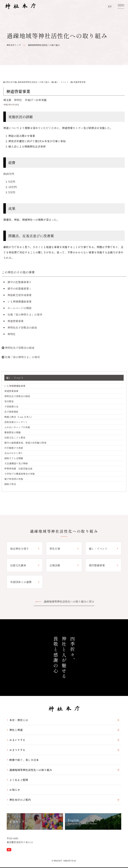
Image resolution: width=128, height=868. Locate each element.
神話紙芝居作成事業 (19, 295)
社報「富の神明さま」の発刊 (25, 314)
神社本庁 (10, 82)
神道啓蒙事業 (79, 82)
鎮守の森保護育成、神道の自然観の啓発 (25, 443)
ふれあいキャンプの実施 (17, 427)
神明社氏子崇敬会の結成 (22, 327)
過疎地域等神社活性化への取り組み (44, 45)
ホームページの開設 (19, 308)
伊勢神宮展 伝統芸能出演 (18, 469)
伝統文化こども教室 (15, 438)
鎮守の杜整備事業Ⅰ (19, 288)
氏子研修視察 (11, 412)
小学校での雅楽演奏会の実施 (19, 474)
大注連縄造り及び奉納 (16, 463)
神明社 (18, 100)
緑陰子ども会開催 (14, 458)
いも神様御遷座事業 (19, 301)
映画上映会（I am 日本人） (19, 417)
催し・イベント (61, 82)
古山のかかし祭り (14, 453)
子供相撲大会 (11, 406)
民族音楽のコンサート (16, 422)
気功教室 (9, 401)
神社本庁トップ (14, 45)
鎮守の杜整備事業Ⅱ (19, 282)
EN (110, 6)
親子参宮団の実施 (14, 479)
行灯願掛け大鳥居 (14, 448)
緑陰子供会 (10, 484)
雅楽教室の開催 (12, 432)
